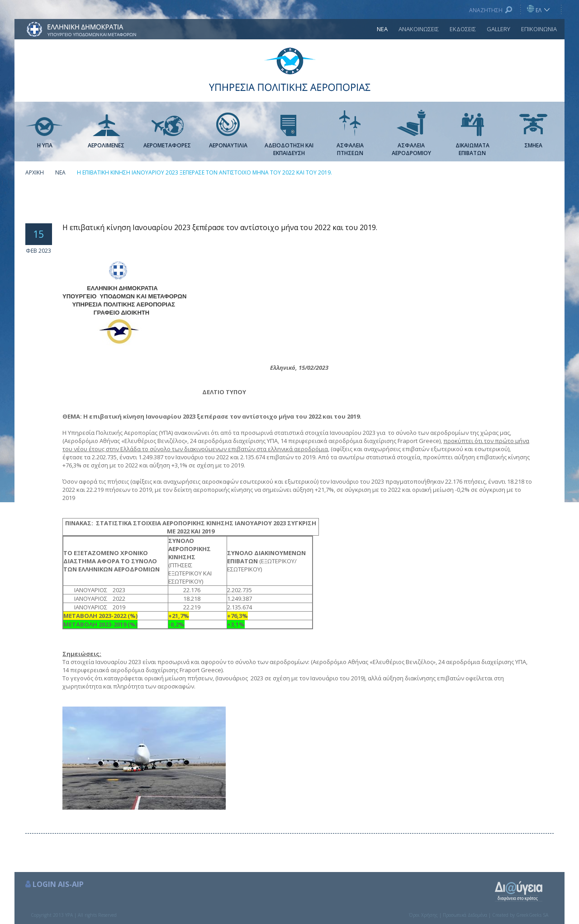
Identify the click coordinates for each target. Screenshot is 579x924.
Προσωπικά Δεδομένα (465, 915)
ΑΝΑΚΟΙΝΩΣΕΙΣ (419, 29)
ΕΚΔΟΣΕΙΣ (463, 29)
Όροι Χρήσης (423, 915)
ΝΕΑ (382, 29)
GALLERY (498, 29)
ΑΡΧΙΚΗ (35, 172)
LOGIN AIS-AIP (58, 884)
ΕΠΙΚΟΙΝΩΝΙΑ (539, 29)
